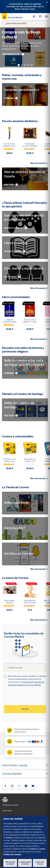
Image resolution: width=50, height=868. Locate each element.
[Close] (47, 2)
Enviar (25, 709)
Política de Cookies (12, 854)
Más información (39, 163)
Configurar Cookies (25, 863)
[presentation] (27, 697)
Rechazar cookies (10, 863)
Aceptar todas (40, 863)
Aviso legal (7, 811)
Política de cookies (10, 805)
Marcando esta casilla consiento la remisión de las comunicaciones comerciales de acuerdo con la (27, 681)
